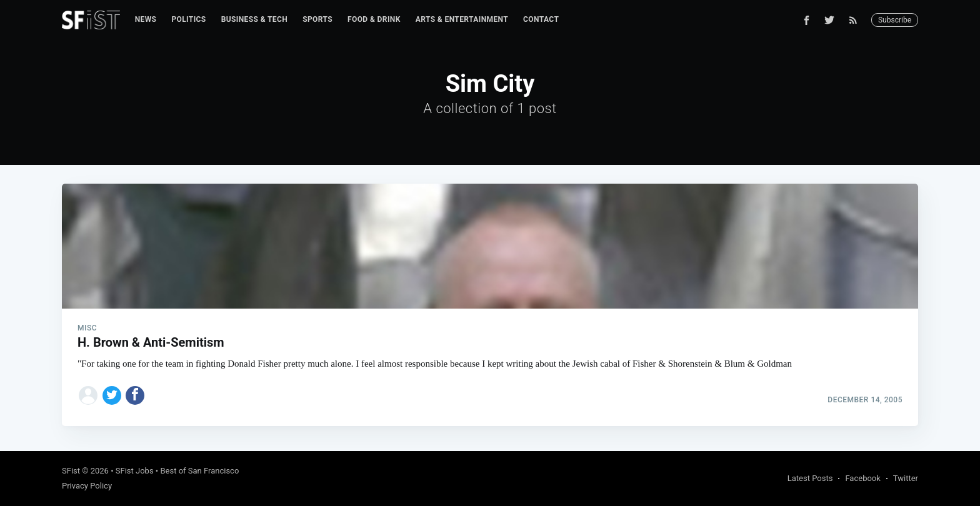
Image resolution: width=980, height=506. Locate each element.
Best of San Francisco (199, 471)
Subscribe (895, 20)
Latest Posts (810, 478)
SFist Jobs (135, 471)
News (146, 19)
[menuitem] (146, 20)
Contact (541, 19)
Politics (188, 19)
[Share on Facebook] (135, 395)
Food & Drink (374, 19)
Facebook (862, 478)
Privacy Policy (87, 486)
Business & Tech (255, 19)
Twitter (906, 478)
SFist (71, 471)
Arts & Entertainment (462, 19)
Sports (317, 19)
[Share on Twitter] (112, 395)
